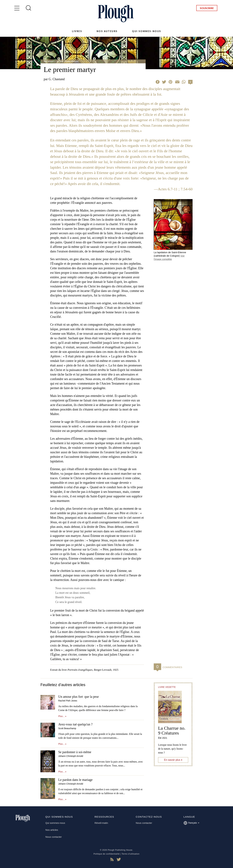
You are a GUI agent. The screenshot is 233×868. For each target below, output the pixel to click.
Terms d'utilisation (131, 854)
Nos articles (49, 61)
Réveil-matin (101, 823)
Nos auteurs (107, 31)
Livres (77, 31)
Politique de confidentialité (107, 854)
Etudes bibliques (72, 61)
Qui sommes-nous (147, 31)
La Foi (59, 61)
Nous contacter (54, 837)
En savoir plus (172, 760)
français (191, 823)
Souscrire (207, 8)
